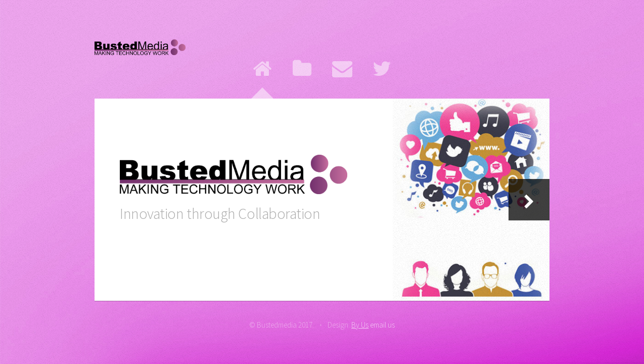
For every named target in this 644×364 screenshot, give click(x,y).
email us (382, 325)
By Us (360, 325)
